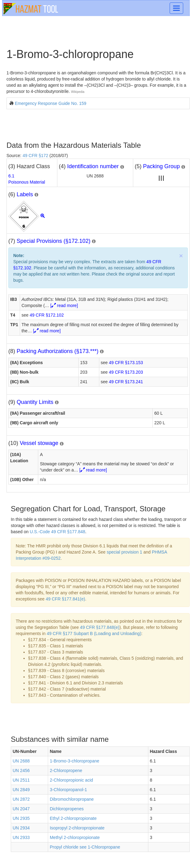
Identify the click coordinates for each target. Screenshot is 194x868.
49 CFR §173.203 (126, 372)
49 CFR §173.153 (126, 363)
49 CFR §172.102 (47, 315)
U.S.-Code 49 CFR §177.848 (58, 532)
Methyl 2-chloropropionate (75, 837)
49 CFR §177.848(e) (100, 627)
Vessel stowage (39, 443)
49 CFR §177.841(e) (65, 599)
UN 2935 (21, 818)
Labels (25, 194)
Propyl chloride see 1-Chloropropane (85, 847)
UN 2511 (21, 780)
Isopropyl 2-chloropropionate (77, 828)
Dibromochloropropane (72, 799)
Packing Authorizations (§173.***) (58, 351)
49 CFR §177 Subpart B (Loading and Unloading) (94, 633)
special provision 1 (124, 552)
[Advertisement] (78, 125)
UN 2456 (21, 770)
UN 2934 (21, 828)
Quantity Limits (35, 402)
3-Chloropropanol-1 (68, 790)
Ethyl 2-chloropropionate (73, 818)
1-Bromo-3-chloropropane (74, 761)
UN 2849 (21, 790)
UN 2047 (21, 809)
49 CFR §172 (35, 156)
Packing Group (161, 166)
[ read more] (64, 305)
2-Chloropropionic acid (71, 780)
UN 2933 (21, 837)
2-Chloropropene (66, 770)
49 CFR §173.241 (126, 382)
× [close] (181, 256)
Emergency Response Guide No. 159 (51, 103)
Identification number (93, 166)
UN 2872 (21, 799)
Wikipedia (78, 92)
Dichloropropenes (67, 809)
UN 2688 (21, 761)
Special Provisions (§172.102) (54, 241)
